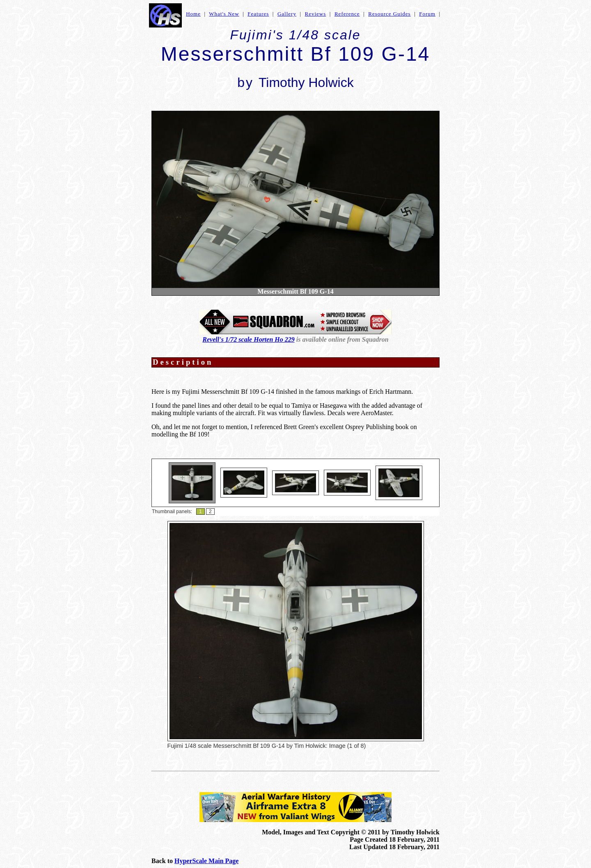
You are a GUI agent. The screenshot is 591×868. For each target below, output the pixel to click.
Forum (427, 14)
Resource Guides (389, 14)
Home (193, 14)
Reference (347, 14)
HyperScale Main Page (206, 861)
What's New (224, 14)
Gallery (287, 14)
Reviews (316, 14)
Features (258, 14)
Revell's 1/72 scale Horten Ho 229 (248, 339)
